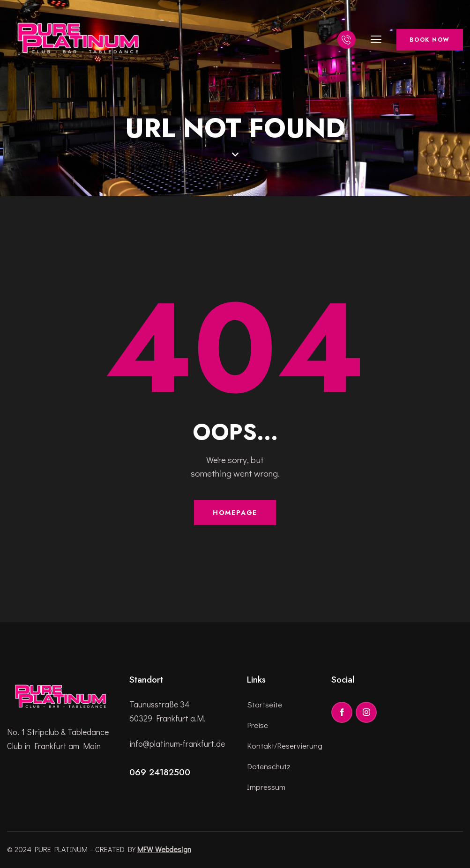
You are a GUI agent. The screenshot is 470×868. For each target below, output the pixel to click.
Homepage (235, 513)
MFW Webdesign (164, 849)
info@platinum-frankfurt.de (177, 743)
